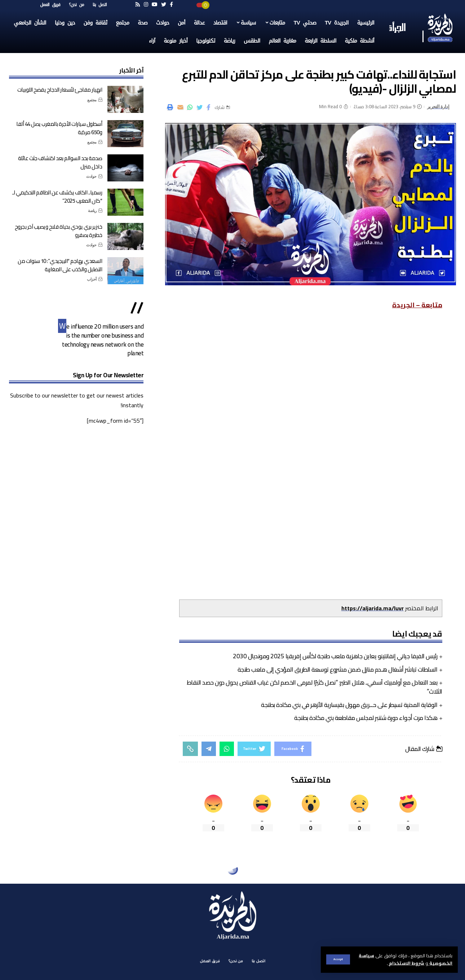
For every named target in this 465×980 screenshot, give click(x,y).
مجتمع (92, 100)
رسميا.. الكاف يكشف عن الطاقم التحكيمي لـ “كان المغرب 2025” (57, 197)
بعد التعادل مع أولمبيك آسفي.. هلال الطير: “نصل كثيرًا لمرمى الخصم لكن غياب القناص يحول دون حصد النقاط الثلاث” (315, 687)
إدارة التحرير (438, 107)
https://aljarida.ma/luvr (373, 608)
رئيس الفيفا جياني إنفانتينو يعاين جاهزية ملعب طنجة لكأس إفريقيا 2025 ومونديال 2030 (335, 656)
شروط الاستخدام (406, 963)
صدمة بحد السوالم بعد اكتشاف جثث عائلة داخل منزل (60, 162)
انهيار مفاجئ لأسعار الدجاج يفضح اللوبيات (60, 90)
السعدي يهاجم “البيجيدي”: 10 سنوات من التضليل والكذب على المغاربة (60, 265)
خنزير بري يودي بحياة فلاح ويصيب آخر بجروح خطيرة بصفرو (59, 231)
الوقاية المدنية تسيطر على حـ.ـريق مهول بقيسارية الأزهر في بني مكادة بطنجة (349, 705)
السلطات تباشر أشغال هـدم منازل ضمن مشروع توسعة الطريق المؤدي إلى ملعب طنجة (338, 669)
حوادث (91, 176)
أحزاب (92, 279)
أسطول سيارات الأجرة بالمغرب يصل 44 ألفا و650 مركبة (59, 128)
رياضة (92, 211)
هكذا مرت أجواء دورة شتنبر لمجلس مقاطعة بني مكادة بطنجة (366, 718)
